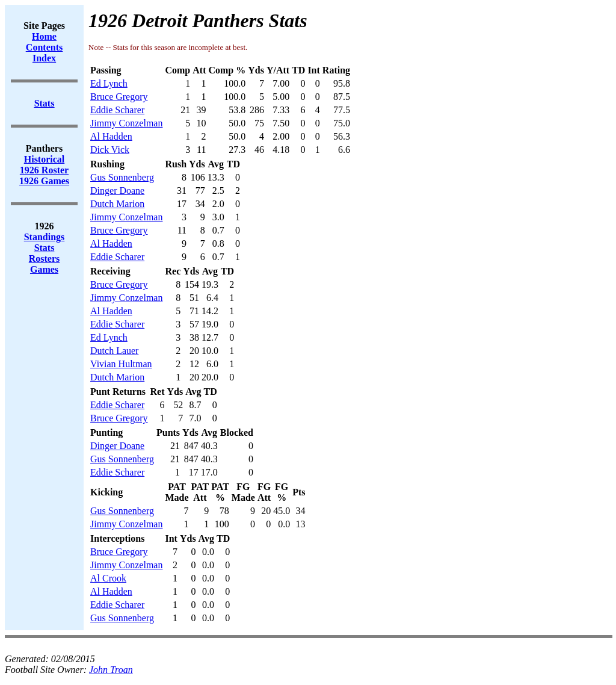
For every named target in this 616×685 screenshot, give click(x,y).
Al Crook (108, 578)
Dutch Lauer (114, 351)
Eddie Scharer (117, 110)
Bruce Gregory (119, 97)
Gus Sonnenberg (122, 177)
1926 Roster (44, 170)
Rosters (45, 259)
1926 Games (44, 181)
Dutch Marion (117, 204)
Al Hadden (111, 136)
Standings (45, 237)
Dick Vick (110, 150)
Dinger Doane (117, 191)
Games (44, 269)
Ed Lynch (109, 83)
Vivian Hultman (121, 364)
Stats (45, 248)
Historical (45, 159)
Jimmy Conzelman (126, 123)
